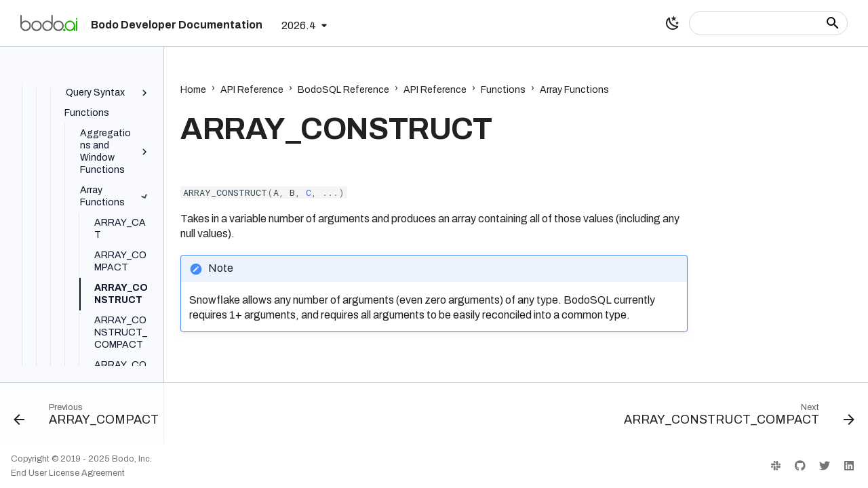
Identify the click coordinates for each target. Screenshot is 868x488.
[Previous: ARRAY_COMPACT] (90, 418)
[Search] (768, 23)
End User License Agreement (68, 473)
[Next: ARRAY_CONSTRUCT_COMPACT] (736, 418)
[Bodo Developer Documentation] (49, 23)
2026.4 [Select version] (299, 25)
